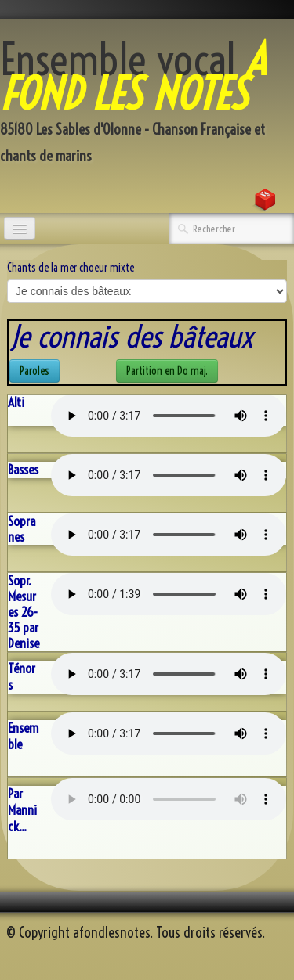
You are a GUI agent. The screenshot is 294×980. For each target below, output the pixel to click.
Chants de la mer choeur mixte (71, 268)
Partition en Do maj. (167, 371)
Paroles (34, 371)
